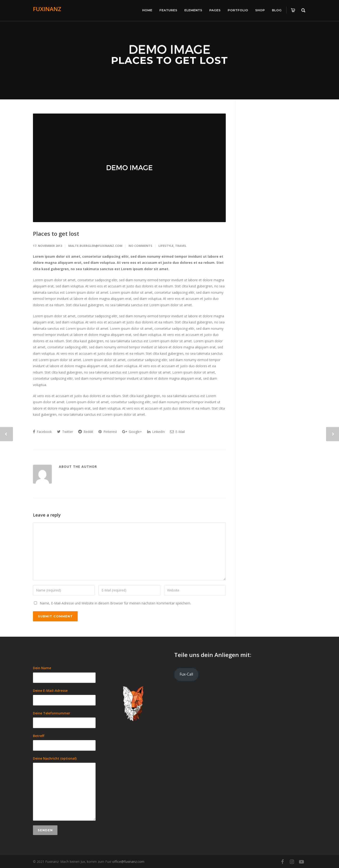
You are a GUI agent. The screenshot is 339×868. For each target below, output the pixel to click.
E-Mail (177, 432)
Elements (193, 10)
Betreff (64, 742)
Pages (215, 10)
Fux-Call (186, 674)
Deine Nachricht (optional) (64, 789)
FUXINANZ (47, 9)
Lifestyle (166, 246)
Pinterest (108, 432)
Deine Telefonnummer (64, 719)
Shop (260, 10)
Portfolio (238, 10)
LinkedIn (156, 432)
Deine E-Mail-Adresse (64, 697)
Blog (277, 10)
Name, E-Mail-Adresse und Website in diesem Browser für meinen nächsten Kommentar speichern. (115, 603)
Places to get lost (56, 234)
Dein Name (64, 674)
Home (147, 10)
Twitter (65, 432)
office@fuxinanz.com (128, 862)
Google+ (132, 432)
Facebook (42, 432)
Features (168, 10)
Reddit (86, 432)
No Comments (140, 246)
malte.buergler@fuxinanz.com (95, 246)
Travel (181, 246)
